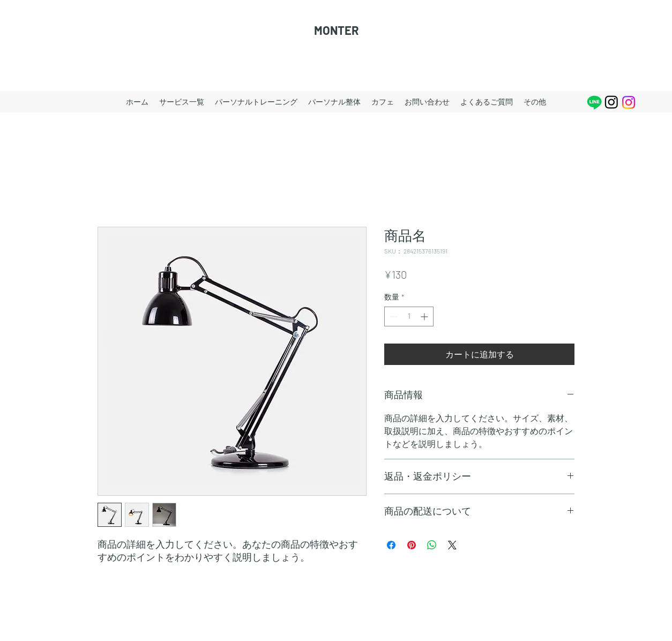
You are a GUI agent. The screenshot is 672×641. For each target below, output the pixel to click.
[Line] (594, 102)
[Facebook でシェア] (391, 545)
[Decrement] (393, 316)
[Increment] (425, 316)
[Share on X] (452, 545)
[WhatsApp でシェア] (432, 545)
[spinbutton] (409, 316)
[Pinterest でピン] (412, 545)
